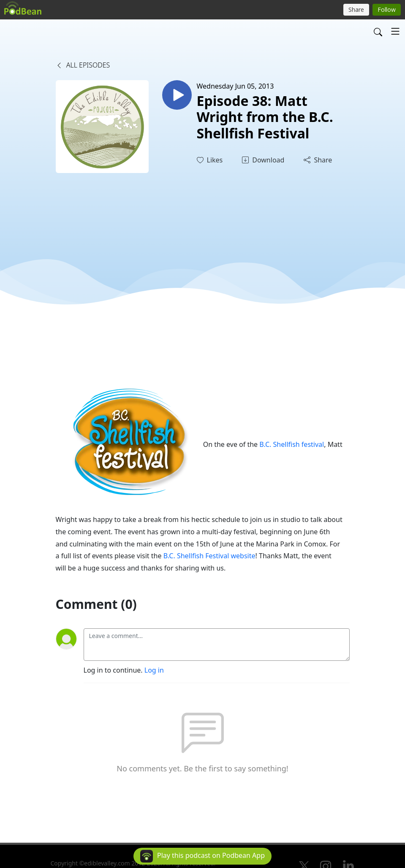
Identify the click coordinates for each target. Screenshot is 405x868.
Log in (154, 670)
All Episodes (83, 65)
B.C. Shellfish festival (292, 444)
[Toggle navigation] (395, 31)
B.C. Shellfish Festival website (209, 556)
